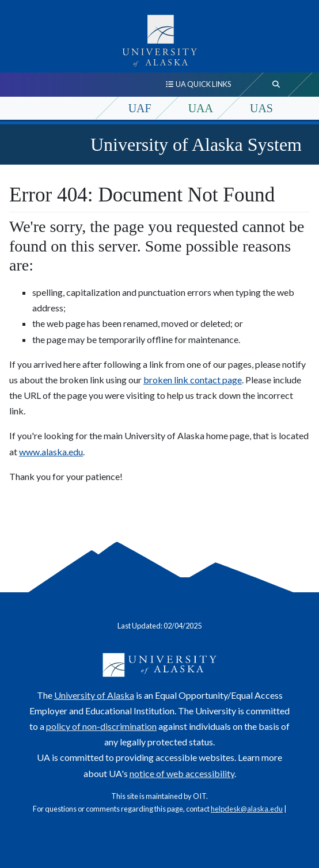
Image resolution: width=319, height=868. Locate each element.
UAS (261, 108)
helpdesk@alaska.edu (247, 809)
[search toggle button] (276, 85)
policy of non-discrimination (101, 726)
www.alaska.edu (51, 452)
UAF (140, 108)
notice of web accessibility (182, 773)
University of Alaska (94, 695)
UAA (201, 108)
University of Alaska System (196, 144)
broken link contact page (193, 380)
